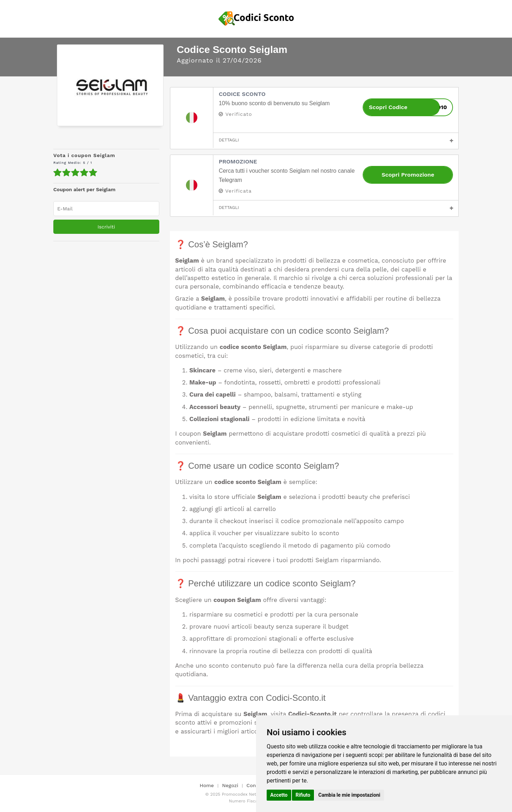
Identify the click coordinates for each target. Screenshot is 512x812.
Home (207, 785)
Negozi (230, 785)
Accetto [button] (279, 795)
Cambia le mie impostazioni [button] (349, 795)
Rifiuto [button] (303, 795)
